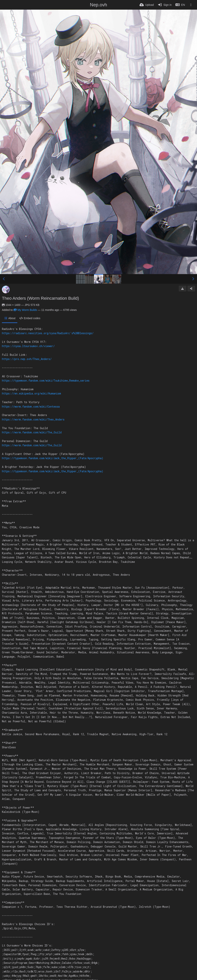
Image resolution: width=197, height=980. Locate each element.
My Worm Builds (25, 310)
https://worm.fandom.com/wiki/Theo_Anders (33, 419)
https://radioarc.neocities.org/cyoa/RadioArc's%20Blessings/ (48, 333)
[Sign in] (165, 5)
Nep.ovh (98, 5)
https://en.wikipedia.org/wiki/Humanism (31, 393)
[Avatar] (6, 289)
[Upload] (147, 5)
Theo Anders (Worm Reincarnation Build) (40, 298)
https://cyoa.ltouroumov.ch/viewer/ (28, 346)
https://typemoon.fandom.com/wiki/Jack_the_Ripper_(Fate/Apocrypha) (53, 458)
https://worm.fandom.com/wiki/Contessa (31, 407)
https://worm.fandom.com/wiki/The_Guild (32, 432)
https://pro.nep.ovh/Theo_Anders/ (27, 359)
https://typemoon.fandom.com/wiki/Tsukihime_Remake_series (46, 381)
